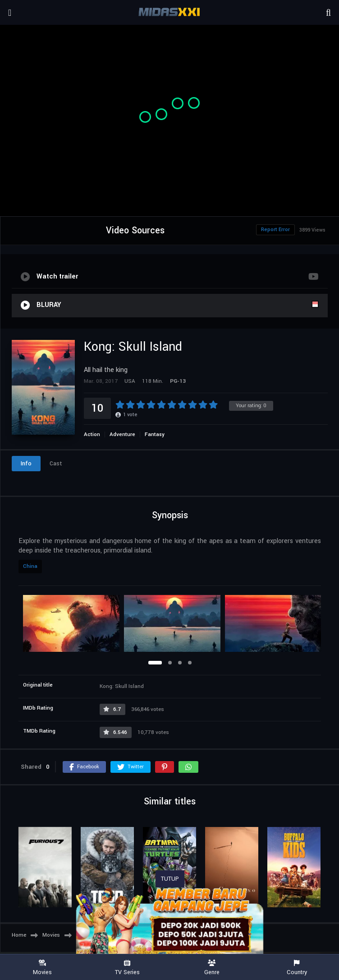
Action (92, 434)
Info (26, 464)
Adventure (122, 434)
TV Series (127, 968)
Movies (42, 968)
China (30, 566)
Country (297, 968)
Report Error (275, 230)
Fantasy (155, 434)
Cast (56, 464)
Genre (212, 968)
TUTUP (170, 879)
